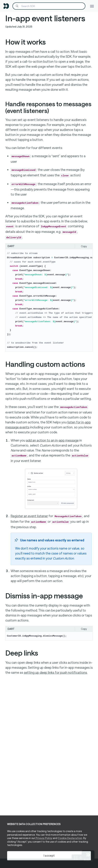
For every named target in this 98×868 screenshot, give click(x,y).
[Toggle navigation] (92, 6)
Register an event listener (29, 516)
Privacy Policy (44, 838)
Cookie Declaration (70, 838)
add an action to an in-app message (52, 440)
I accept (49, 855)
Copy (84, 246)
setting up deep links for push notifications (55, 672)
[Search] (49, 6)
